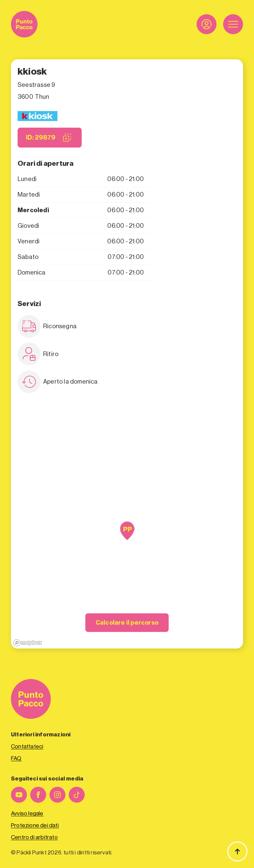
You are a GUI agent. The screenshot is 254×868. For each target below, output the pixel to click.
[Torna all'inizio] (237, 851)
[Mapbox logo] (28, 643)
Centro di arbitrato (34, 837)
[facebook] (38, 795)
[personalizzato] (77, 795)
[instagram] (57, 795)
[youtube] (19, 795)
